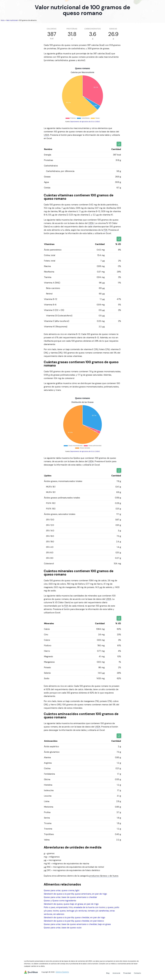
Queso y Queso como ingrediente (60, 901)
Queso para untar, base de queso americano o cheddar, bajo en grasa (77, 924)
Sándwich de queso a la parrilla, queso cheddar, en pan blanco (74, 921)
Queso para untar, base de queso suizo (63, 928)
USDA (46, 135)
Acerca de (116, 973)
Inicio (3, 20)
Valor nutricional (12, 20)
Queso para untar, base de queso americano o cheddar (70, 897)
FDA (105, 230)
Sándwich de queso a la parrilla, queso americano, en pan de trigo (75, 894)
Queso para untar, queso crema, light (62, 890)
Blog (108, 973)
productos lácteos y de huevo (104, 876)
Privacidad (127, 973)
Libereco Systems (62, 972)
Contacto (137, 973)
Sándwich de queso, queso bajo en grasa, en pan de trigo (71, 904)
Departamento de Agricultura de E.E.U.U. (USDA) (85, 122)
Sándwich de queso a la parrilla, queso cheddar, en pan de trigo (74, 917)
